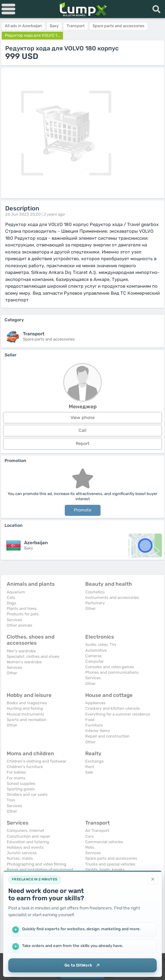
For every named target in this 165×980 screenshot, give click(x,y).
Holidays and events (25, 847)
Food (90, 720)
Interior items (98, 731)
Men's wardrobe (21, 651)
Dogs (11, 603)
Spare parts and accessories (111, 858)
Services (15, 620)
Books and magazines (27, 703)
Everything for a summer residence (118, 714)
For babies (16, 772)
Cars (90, 836)
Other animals (20, 625)
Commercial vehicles (104, 842)
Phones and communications (112, 672)
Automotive (96, 650)
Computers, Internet (26, 831)
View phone (83, 418)
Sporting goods (21, 789)
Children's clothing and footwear (37, 761)
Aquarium (16, 592)
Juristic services (22, 853)
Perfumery (95, 603)
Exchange (94, 761)
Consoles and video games (110, 667)
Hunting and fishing (25, 708)
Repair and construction (107, 736)
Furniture (94, 725)
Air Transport (97, 831)
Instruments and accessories (112, 597)
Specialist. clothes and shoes (33, 656)
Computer (95, 661)
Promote (83, 510)
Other (90, 608)
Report (83, 444)
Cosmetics (95, 592)
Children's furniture (25, 767)
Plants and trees (22, 608)
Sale (89, 772)
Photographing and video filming (37, 864)
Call (82, 430)
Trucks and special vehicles (110, 864)
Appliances (95, 703)
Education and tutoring (28, 842)
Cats (11, 597)
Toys (11, 800)
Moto (90, 847)
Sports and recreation (27, 720)
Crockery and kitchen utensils (113, 708)
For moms (16, 778)
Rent (90, 767)
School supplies (21, 783)
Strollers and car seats (27, 794)
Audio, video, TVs (101, 645)
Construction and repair (29, 836)
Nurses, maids (20, 858)
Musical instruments (26, 714)
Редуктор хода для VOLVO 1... (32, 35)
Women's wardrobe (24, 662)
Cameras (94, 656)
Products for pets (23, 614)
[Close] (153, 878)
